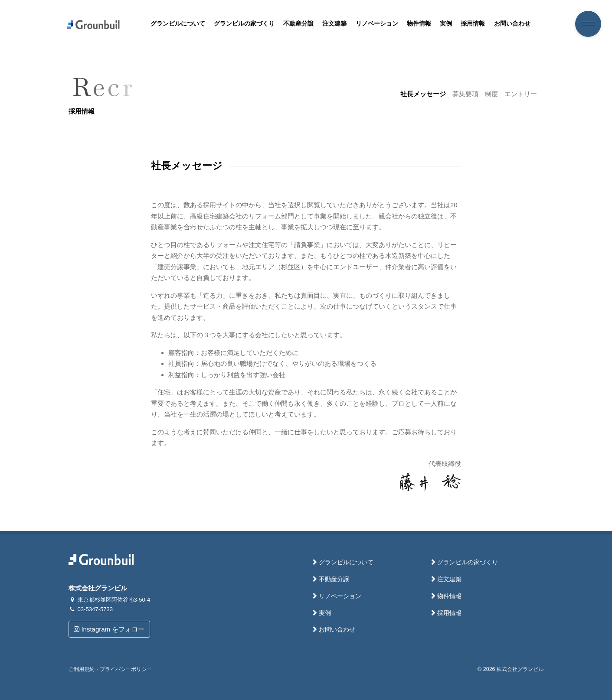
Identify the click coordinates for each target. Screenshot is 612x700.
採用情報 (473, 24)
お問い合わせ (512, 24)
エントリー (521, 94)
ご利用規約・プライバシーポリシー (110, 669)
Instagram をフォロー (109, 629)
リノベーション (377, 24)
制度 (491, 94)
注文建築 (334, 24)
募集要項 (465, 94)
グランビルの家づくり (244, 24)
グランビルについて (178, 24)
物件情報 (419, 24)
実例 (446, 24)
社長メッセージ (423, 94)
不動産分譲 (298, 24)
